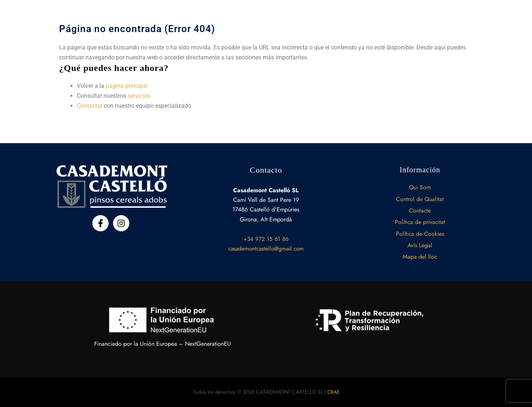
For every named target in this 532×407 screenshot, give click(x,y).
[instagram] (122, 222)
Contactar (90, 105)
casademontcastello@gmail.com (266, 247)
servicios (139, 96)
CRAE (333, 392)
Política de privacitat (420, 221)
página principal (127, 86)
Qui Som (420, 186)
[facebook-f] (102, 222)
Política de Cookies (420, 233)
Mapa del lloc (420, 257)
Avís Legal (420, 245)
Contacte (420, 209)
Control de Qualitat (420, 198)
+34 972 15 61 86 (266, 237)
